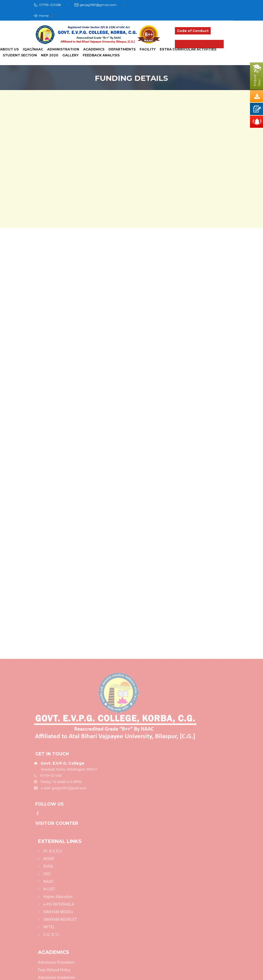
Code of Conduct (193, 31)
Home (41, 16)
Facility (148, 49)
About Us (9, 49)
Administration (63, 49)
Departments (122, 49)
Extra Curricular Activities (188, 49)
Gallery (70, 55)
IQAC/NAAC (33, 49)
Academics (94, 49)
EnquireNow (257, 80)
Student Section (20, 55)
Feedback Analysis (101, 55)
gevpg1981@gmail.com (98, 5)
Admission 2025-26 (199, 44)
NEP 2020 (50, 55)
